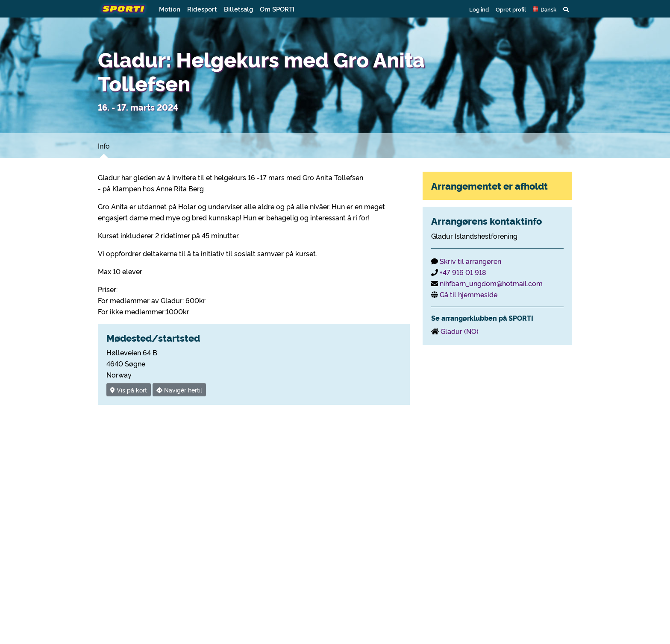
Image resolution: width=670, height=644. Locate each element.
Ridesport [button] (202, 9)
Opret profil (511, 9)
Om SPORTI (277, 9)
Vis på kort (129, 390)
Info (104, 146)
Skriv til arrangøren (470, 261)
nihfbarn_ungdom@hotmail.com (491, 283)
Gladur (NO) (460, 331)
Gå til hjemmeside (469, 294)
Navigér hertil (179, 390)
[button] (545, 9)
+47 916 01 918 (463, 272)
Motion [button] (170, 9)
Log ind (479, 9)
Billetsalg (238, 9)
